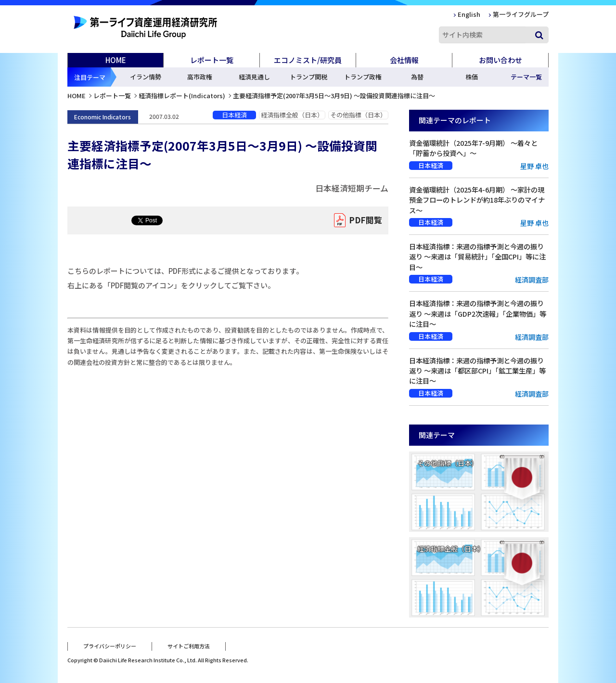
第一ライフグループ (521, 14)
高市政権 (200, 77)
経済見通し (254, 77)
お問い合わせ (500, 60)
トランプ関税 (308, 77)
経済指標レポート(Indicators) (182, 96)
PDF (366, 220)
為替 (417, 77)
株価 (472, 77)
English (469, 14)
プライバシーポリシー (110, 646)
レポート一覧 (112, 96)
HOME (116, 60)
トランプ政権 (363, 77)
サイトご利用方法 (189, 646)
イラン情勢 (146, 77)
